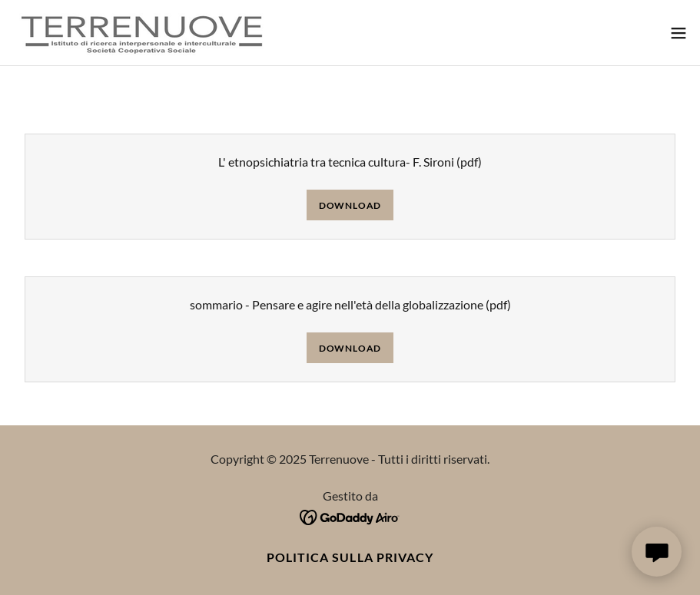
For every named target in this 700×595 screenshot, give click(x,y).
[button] (678, 33)
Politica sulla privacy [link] (350, 557)
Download (350, 205)
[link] (143, 33)
